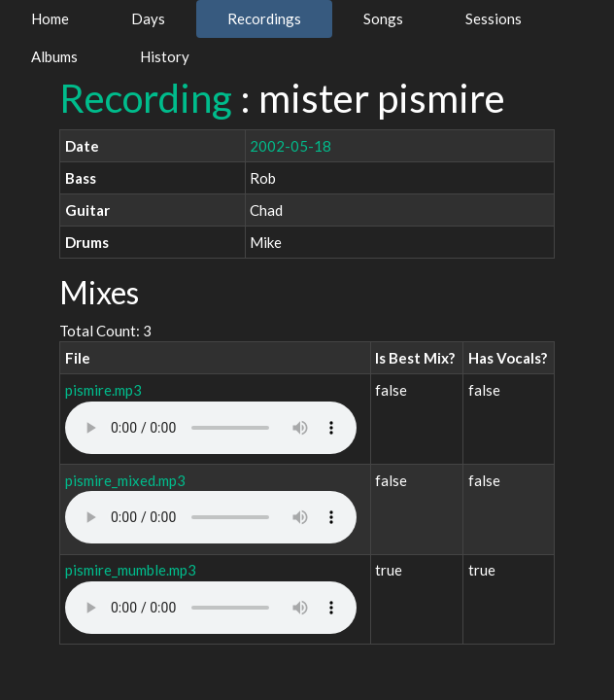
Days (148, 18)
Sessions (494, 18)
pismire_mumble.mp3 (131, 570)
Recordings (264, 18)
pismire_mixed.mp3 (125, 480)
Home (50, 18)
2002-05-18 (290, 146)
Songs (383, 18)
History (165, 56)
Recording (146, 98)
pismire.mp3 (103, 390)
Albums (54, 56)
